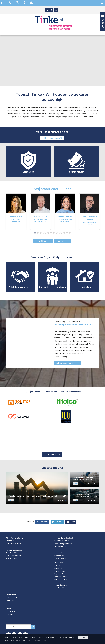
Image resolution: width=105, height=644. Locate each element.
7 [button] (55, 233)
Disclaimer (10, 614)
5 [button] (48, 233)
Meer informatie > (41, 641)
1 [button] (35, 233)
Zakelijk (57, 565)
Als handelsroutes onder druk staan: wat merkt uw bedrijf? (83, 478)
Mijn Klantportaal (61, 579)
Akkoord (83, 637)
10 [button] (64, 233)
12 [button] (71, 233)
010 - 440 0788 (61, 546)
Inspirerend (59, 574)
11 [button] (68, 233)
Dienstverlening (12, 597)
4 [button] (45, 233)
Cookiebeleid (11, 611)
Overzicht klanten (50, 454)
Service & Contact (61, 577)
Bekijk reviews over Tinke (66, 363)
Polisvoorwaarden (13, 603)
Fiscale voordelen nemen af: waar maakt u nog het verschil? (37, 496)
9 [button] (61, 233)
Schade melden (60, 588)
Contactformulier (61, 585)
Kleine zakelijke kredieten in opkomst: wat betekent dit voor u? (85, 495)
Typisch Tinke (60, 571)
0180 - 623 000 (13, 559)
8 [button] (58, 233)
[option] (16, 212)
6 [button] (51, 233)
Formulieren (10, 600)
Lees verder (61, 500)
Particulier (58, 568)
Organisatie (61, 241)
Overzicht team (41, 241)
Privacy (9, 617)
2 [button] (39, 233)
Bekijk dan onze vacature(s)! (52, 138)
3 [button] (42, 233)
